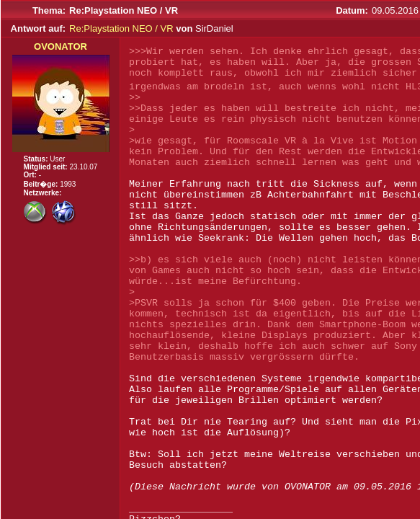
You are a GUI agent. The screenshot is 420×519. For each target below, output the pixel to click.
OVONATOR (61, 46)
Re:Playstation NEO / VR (121, 28)
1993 (68, 184)
